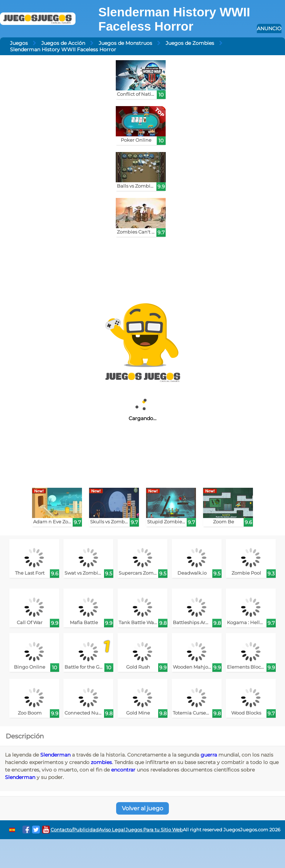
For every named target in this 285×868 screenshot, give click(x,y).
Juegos (19, 43)
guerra (209, 755)
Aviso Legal (112, 830)
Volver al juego (142, 808)
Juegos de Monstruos (125, 43)
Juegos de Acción (63, 43)
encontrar (123, 770)
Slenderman (55, 755)
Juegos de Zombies (190, 43)
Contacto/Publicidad (75, 830)
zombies (101, 762)
